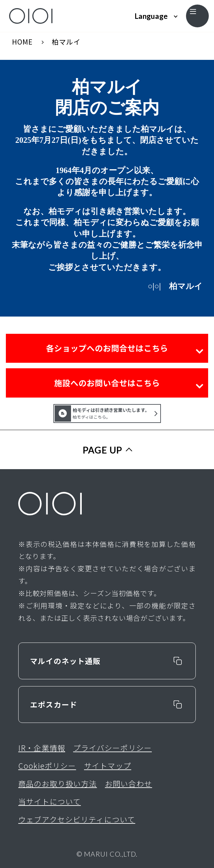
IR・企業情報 (42, 748)
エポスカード (54, 705)
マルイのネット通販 (65, 661)
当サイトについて (50, 801)
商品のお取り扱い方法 (57, 784)
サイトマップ (108, 766)
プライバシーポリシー (113, 748)
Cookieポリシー (47, 766)
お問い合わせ (128, 784)
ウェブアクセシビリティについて (77, 819)
